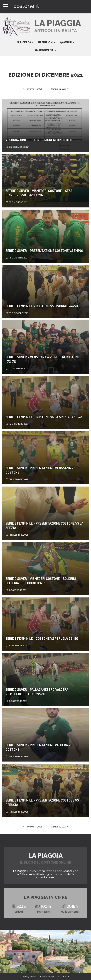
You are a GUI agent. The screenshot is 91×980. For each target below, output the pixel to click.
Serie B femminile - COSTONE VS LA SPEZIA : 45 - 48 (44, 417)
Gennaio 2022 (58, 89)
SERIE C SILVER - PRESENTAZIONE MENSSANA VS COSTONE (40, 470)
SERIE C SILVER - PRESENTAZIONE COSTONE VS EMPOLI (45, 251)
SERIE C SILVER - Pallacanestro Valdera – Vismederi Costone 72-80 (38, 692)
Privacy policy (29, 977)
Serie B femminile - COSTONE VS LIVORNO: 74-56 (42, 306)
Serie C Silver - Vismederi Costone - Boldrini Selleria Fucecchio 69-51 (41, 581)
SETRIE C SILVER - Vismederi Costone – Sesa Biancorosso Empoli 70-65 (39, 193)
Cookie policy (47, 977)
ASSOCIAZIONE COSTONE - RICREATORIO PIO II (39, 140)
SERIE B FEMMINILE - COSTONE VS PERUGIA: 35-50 (42, 638)
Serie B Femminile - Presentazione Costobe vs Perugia (42, 802)
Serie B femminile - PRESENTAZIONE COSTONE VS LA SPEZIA (44, 525)
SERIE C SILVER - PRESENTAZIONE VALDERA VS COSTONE (39, 747)
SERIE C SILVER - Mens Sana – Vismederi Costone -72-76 (43, 359)
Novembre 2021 (34, 89)
